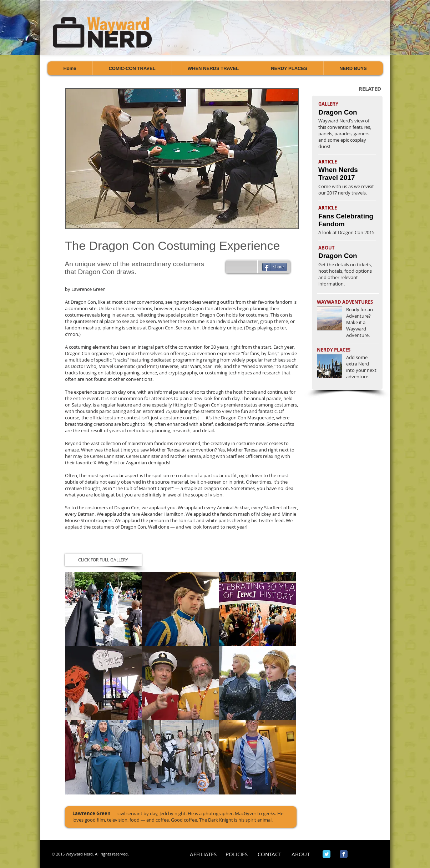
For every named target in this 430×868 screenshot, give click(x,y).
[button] (103, 609)
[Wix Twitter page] (327, 854)
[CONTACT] (270, 854)
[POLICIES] (237, 854)
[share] (275, 267)
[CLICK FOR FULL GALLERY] (103, 560)
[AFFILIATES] (203, 854)
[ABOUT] (301, 854)
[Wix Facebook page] (344, 854)
